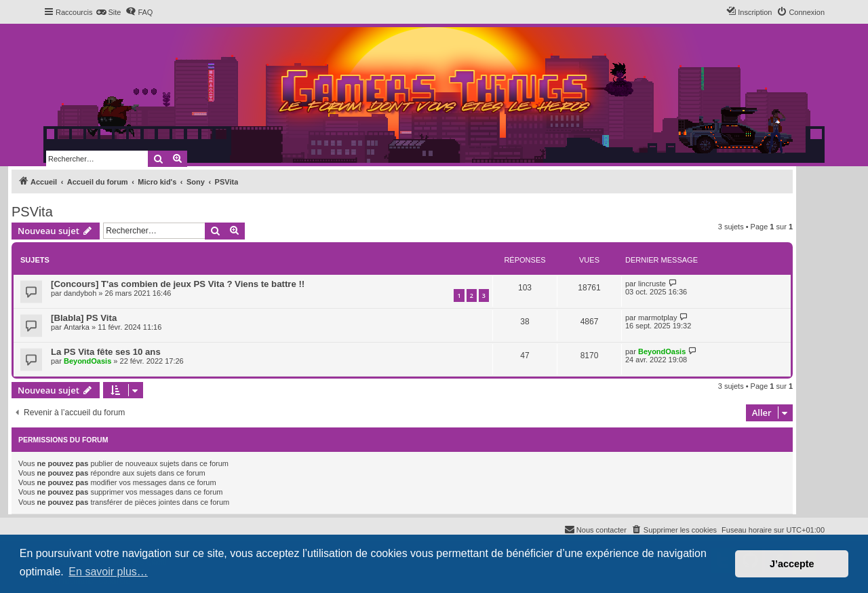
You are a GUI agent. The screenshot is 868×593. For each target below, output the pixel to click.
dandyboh (80, 293)
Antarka (77, 327)
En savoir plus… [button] (108, 572)
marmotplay (657, 318)
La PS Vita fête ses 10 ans (106, 352)
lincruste (652, 284)
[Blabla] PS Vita (84, 318)
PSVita (32, 212)
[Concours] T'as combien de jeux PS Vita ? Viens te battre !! (178, 284)
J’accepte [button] (792, 564)
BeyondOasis (87, 361)
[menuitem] (108, 12)
